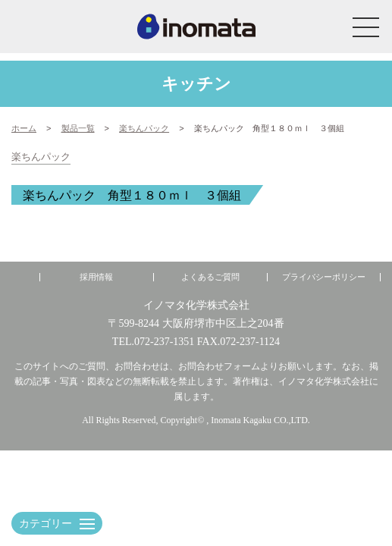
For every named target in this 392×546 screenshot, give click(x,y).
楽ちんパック (41, 157)
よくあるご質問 (210, 277)
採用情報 (96, 277)
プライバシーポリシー (324, 277)
